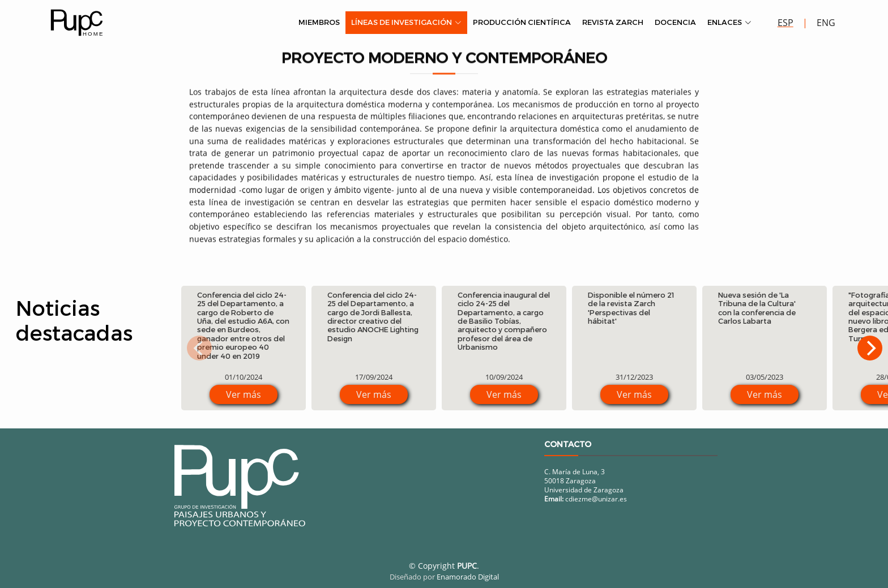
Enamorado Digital (468, 577)
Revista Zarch (613, 22)
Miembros (319, 22)
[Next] (870, 348)
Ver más (244, 394)
